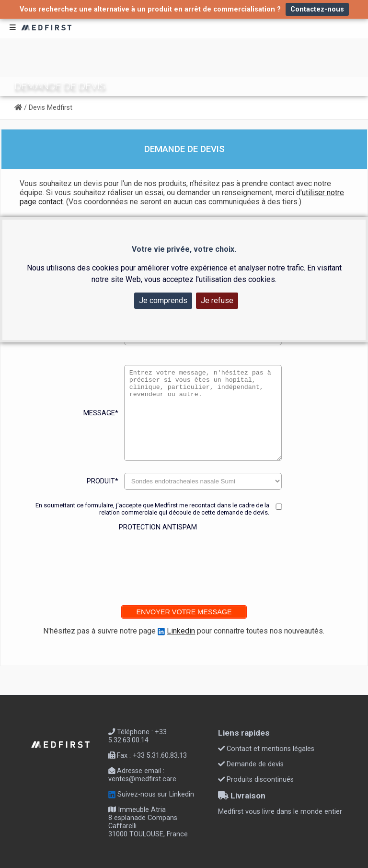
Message (101, 413)
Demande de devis (251, 764)
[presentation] (151, 562)
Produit (103, 481)
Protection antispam (158, 527)
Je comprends (163, 300)
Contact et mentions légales (266, 749)
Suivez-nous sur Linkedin (151, 794)
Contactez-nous (317, 9)
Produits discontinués (256, 780)
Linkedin (181, 631)
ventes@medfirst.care (142, 779)
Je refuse (217, 300)
